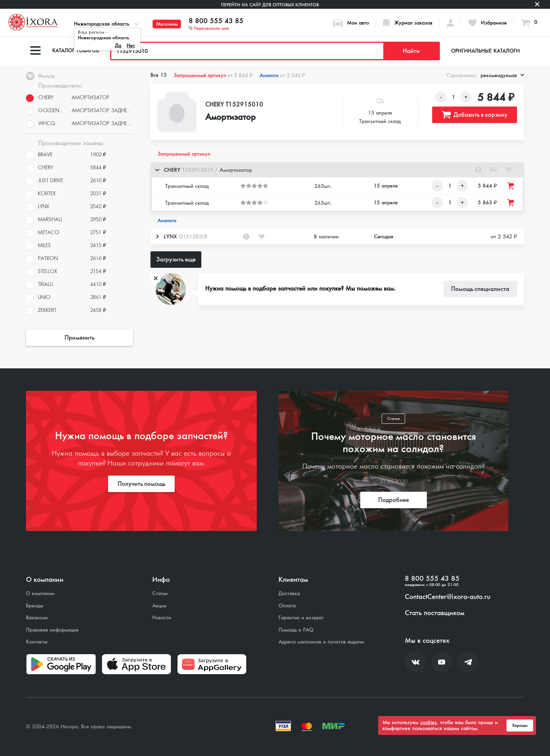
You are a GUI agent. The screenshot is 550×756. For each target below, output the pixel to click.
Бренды (35, 606)
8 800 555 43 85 (216, 21)
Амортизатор (230, 117)
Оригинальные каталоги (485, 51)
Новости (162, 618)
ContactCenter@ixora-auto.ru (448, 597)
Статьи (160, 594)
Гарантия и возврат (301, 618)
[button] (337, 170)
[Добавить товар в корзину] (511, 186)
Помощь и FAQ (296, 630)
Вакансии (37, 618)
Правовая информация (52, 630)
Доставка (289, 594)
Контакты (37, 642)
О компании (40, 594)
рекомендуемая (502, 75)
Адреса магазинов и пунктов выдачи (321, 642)
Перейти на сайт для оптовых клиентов (270, 5)
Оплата (287, 606)
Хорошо (520, 726)
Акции (159, 606)
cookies (428, 722)
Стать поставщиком (435, 613)
